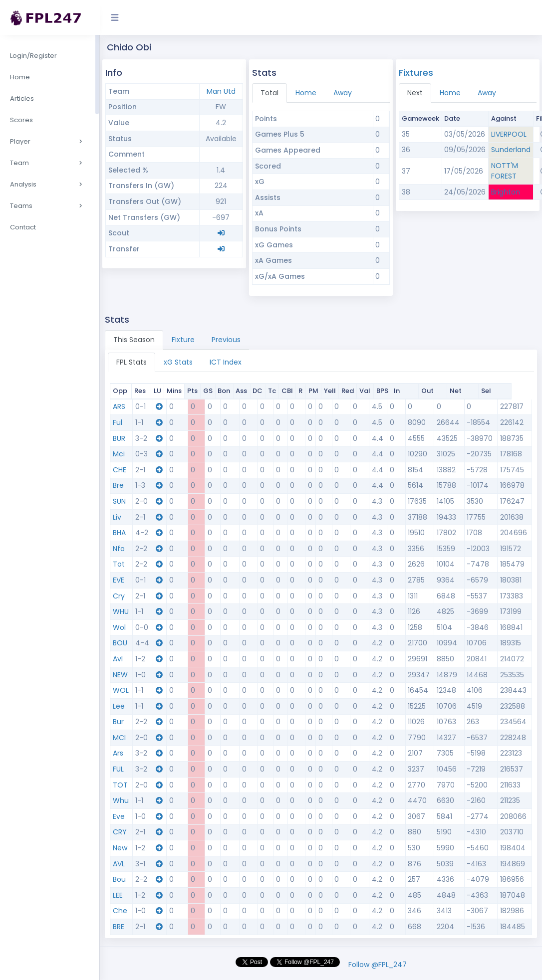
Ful (118, 422)
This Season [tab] (134, 340)
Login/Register (33, 56)
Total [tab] (270, 93)
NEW (120, 675)
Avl (118, 659)
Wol (119, 627)
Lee (119, 706)
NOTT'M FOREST (505, 171)
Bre (118, 485)
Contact (23, 227)
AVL (119, 864)
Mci (119, 454)
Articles (22, 98)
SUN (119, 501)
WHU (121, 611)
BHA (119, 533)
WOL (121, 690)
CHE (120, 470)
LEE (118, 895)
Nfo (119, 549)
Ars (118, 753)
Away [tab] (343, 93)
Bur (118, 722)
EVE (119, 580)
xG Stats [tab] (178, 362)
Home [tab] (306, 93)
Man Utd (221, 91)
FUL (118, 769)
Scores (21, 120)
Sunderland (511, 150)
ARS (119, 406)
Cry (119, 596)
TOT (120, 785)
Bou (119, 879)
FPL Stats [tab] (132, 362)
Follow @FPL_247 (378, 965)
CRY (120, 832)
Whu (121, 800)
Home (20, 77)
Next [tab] (415, 93)
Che (120, 911)
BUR (119, 438)
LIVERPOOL (509, 134)
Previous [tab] (226, 340)
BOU (120, 643)
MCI (119, 738)
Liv (117, 517)
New (120, 848)
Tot (119, 564)
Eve (119, 816)
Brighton (506, 192)
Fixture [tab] (183, 340)
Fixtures (416, 73)
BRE (119, 927)
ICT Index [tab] (226, 362)
